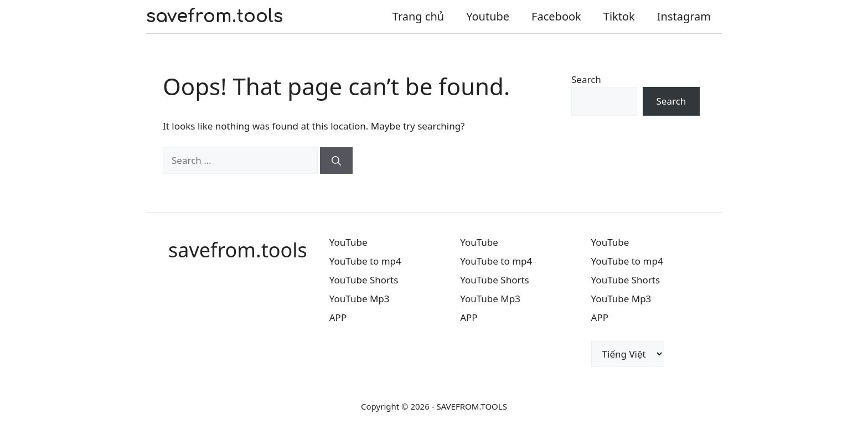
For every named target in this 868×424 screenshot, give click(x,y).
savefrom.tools (215, 16)
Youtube (488, 16)
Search (586, 79)
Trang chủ (418, 16)
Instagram (684, 16)
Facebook (556, 16)
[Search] (336, 161)
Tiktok (619, 16)
